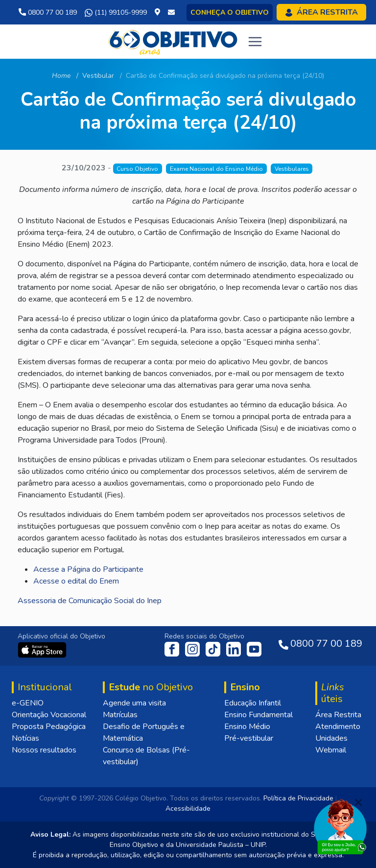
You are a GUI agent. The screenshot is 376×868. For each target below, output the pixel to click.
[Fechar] (358, 802)
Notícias (25, 738)
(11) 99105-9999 (116, 13)
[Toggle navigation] (255, 42)
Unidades (331, 738)
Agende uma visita (134, 703)
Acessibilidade (188, 809)
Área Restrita (338, 715)
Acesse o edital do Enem (76, 581)
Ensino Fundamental (258, 715)
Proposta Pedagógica (49, 727)
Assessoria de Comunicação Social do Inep (90, 601)
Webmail (331, 750)
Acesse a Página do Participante (88, 569)
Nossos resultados (44, 750)
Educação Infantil (253, 703)
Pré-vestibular (249, 738)
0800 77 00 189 (48, 12)
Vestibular (98, 76)
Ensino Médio (247, 727)
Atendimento (338, 727)
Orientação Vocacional (49, 715)
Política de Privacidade (298, 798)
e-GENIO (28, 703)
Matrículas (120, 715)
